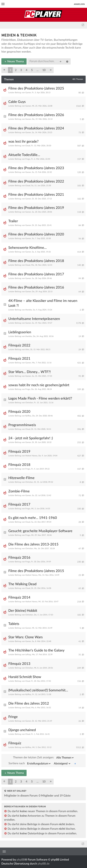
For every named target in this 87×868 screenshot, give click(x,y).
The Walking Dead (22, 584)
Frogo (28, 159)
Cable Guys (17, 102)
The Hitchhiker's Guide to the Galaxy (36, 650)
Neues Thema (14, 61)
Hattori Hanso (31, 456)
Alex (27, 350)
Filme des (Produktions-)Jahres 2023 (36, 168)
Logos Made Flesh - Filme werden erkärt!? (40, 399)
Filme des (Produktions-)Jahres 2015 (36, 571)
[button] (4, 70)
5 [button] (32, 70)
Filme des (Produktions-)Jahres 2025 (36, 88)
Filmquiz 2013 (19, 664)
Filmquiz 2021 (19, 359)
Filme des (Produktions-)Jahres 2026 (36, 115)
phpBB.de (44, 864)
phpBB (21, 860)
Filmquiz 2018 (19, 465)
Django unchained (22, 730)
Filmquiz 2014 (19, 598)
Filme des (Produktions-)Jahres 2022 (36, 181)
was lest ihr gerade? (23, 142)
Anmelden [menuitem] (79, 4)
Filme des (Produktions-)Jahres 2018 (36, 261)
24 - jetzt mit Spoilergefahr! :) (31, 438)
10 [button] (44, 70)
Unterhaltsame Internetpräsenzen (34, 319)
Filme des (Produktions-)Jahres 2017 (36, 274)
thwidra (29, 310)
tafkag (28, 655)
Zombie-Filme (19, 491)
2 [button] (16, 70)
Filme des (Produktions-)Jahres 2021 (36, 195)
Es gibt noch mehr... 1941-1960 (33, 518)
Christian (29, 403)
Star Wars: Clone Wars (26, 637)
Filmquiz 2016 (19, 558)
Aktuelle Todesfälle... (24, 155)
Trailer (13, 221)
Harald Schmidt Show (25, 677)
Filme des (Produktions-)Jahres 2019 (36, 208)
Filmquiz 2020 (19, 412)
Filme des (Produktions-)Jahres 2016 (36, 287)
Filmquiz (15, 743)
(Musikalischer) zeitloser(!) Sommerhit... (38, 690)
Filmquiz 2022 (19, 345)
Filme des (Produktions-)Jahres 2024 (36, 128)
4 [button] (26, 70)
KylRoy (28, 416)
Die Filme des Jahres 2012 (29, 704)
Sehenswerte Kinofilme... (28, 248)
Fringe (13, 717)
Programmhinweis (22, 425)
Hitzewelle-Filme (21, 478)
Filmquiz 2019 (19, 452)
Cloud (28, 146)
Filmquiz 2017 (19, 505)
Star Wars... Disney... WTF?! (30, 372)
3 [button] (21, 70)
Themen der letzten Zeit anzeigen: (44, 758)
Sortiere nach (30, 764)
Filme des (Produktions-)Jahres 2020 (36, 234)
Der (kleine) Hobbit (23, 611)
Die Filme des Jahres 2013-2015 (33, 544)
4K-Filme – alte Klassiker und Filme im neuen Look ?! (43, 303)
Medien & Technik (19, 35)
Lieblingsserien (20, 332)
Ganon (28, 93)
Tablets (14, 624)
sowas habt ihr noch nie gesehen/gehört (39, 385)
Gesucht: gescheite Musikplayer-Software (40, 531)
